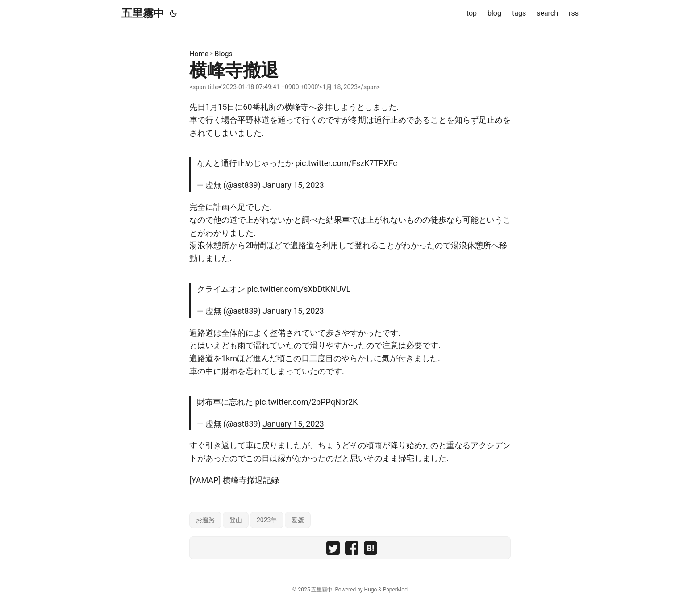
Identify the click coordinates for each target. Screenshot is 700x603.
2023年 (267, 520)
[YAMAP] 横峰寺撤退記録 (234, 480)
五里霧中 (143, 13)
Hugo (370, 590)
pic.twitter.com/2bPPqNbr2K (306, 402)
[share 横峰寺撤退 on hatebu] (371, 550)
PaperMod (395, 590)
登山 (236, 520)
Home (199, 54)
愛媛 (298, 520)
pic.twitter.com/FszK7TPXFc (346, 163)
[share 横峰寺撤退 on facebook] (352, 550)
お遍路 (205, 520)
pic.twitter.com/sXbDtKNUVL (299, 289)
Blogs (224, 54)
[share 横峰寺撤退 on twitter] (333, 550)
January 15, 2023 (293, 185)
